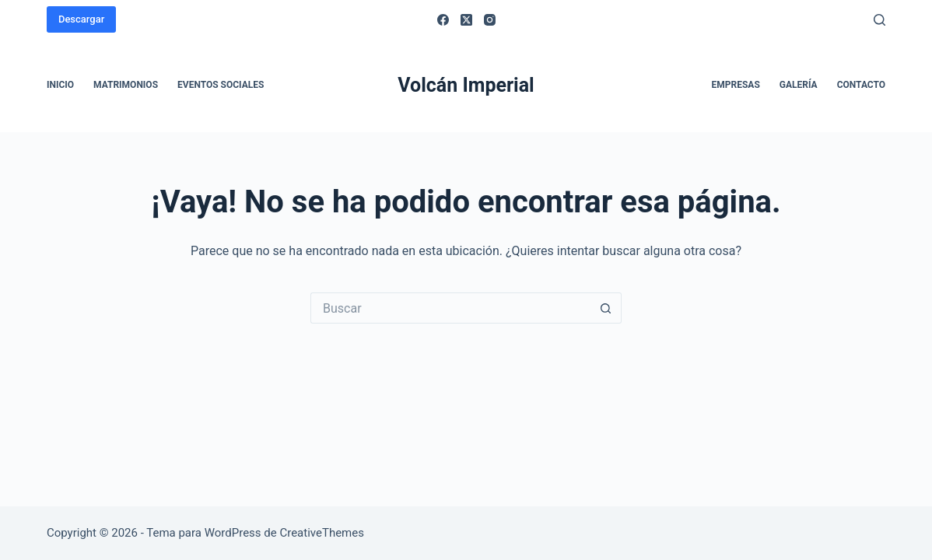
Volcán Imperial (466, 85)
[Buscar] (879, 20)
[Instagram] (490, 20)
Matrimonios (126, 85)
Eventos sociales (221, 85)
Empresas (736, 85)
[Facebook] (443, 20)
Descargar (81, 19)
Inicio (60, 85)
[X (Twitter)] (466, 20)
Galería (799, 85)
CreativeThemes (322, 533)
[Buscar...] (450, 308)
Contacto (861, 85)
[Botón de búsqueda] (606, 308)
